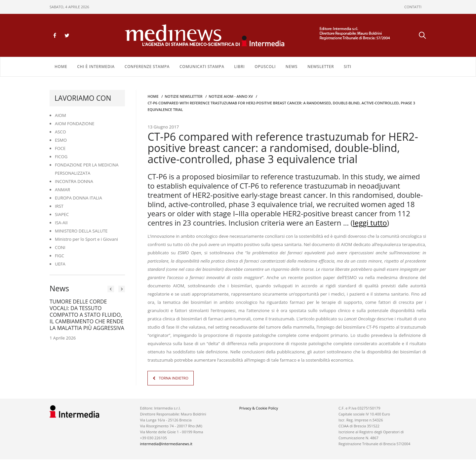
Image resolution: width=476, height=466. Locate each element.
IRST (59, 206)
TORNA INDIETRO (173, 378)
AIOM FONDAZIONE (75, 124)
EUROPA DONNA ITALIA (79, 198)
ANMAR (62, 190)
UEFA (60, 264)
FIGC (59, 256)
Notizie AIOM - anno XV (231, 96)
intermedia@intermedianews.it (166, 444)
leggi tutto (370, 223)
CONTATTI (413, 7)
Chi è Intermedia (96, 67)
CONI (60, 247)
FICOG (61, 157)
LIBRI (239, 67)
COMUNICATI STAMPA (202, 67)
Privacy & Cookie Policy (259, 408)
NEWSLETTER (321, 67)
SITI (348, 67)
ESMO (61, 140)
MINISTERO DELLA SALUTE (81, 231)
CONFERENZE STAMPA (147, 67)
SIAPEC (62, 214)
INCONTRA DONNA (74, 181)
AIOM (60, 115)
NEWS (292, 67)
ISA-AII (61, 223)
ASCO (60, 132)
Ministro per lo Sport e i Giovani (86, 239)
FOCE (60, 148)
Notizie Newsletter (183, 96)
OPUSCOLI (265, 67)
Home (61, 67)
